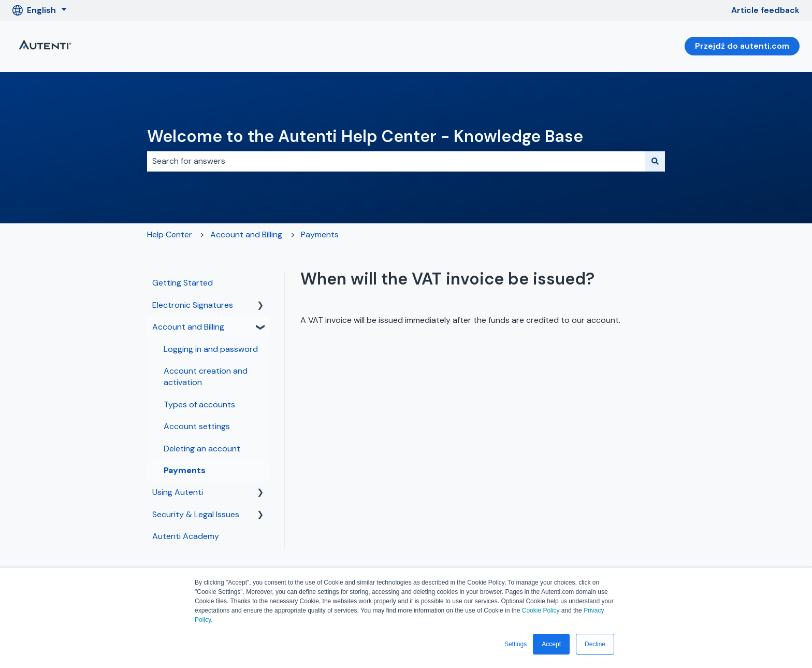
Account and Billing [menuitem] (188, 327)
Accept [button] (551, 644)
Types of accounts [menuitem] (199, 404)
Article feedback (765, 10)
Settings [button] (516, 644)
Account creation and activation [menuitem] (206, 376)
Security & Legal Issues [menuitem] (196, 514)
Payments (320, 234)
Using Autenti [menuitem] (178, 492)
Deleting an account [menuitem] (202, 449)
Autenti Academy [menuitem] (186, 536)
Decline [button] (595, 644)
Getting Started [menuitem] (183, 283)
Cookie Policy (541, 610)
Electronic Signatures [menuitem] (193, 305)
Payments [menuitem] (185, 470)
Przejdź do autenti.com (742, 46)
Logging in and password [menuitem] (211, 349)
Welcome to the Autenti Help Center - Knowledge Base (365, 136)
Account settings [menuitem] (197, 426)
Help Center (170, 234)
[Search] (655, 161)
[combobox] (396, 161)
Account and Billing (246, 234)
